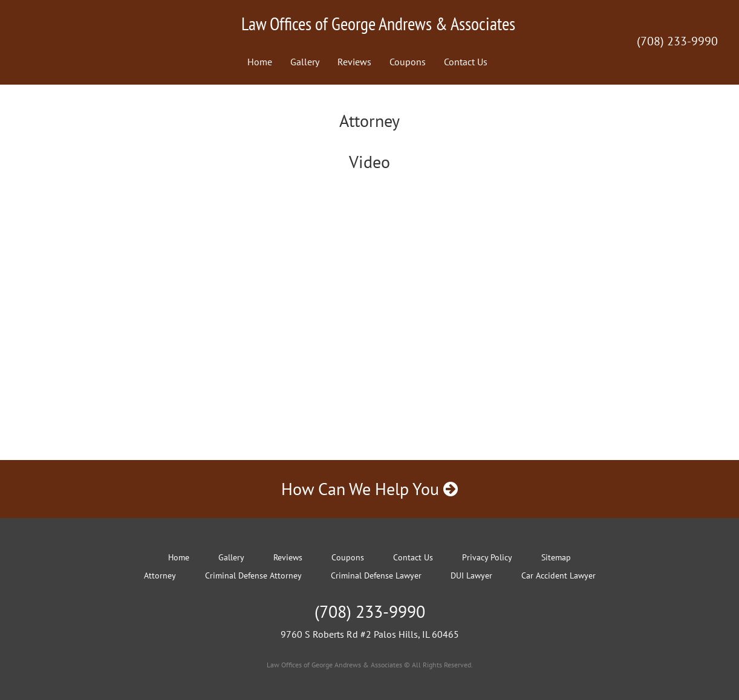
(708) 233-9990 (677, 41)
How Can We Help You (369, 489)
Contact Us (466, 62)
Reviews (354, 62)
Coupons (408, 62)
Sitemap (556, 557)
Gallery (305, 62)
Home (260, 62)
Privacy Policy (487, 557)
